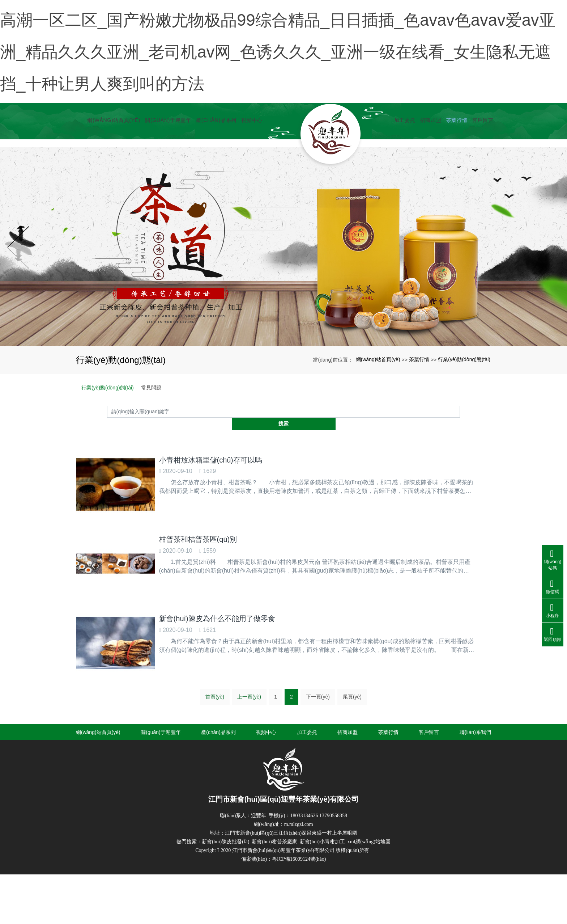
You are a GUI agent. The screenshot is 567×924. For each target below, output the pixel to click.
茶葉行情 (454, 177)
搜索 (460, 460)
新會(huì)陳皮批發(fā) (225, 872)
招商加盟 (428, 177)
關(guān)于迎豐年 (166, 177)
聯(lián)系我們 (475, 762)
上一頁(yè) (249, 727)
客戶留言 (480, 177)
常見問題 (151, 436)
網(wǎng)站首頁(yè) (112, 177)
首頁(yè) (215, 727)
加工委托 (402, 177)
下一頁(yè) (318, 727)
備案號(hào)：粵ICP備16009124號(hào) (284, 889)
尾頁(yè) (352, 727)
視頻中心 (250, 177)
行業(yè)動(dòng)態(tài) (464, 408)
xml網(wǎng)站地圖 (369, 872)
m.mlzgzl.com (299, 854)
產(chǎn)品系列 (214, 177)
